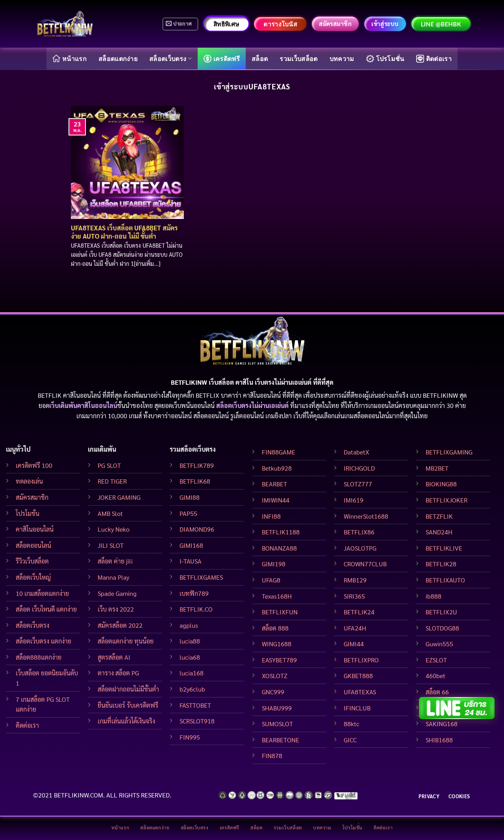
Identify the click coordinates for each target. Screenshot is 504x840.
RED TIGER (112, 481)
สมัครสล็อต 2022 (120, 625)
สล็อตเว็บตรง (170, 58)
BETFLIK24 (359, 612)
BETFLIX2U (441, 612)
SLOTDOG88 (442, 628)
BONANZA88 (279, 548)
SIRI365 (354, 596)
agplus (189, 625)
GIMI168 (191, 545)
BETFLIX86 (359, 532)
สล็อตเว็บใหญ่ (33, 577)
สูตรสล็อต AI (114, 657)
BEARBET (274, 484)
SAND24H (439, 532)
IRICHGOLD (359, 468)
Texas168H (277, 596)
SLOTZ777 (358, 484)
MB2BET (437, 468)
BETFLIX (208, 395)
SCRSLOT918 (197, 721)
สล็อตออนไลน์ (33, 545)
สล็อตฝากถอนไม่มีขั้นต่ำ (128, 689)
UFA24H (355, 628)
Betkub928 (277, 468)
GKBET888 (358, 676)
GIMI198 (274, 564)
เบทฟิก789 (194, 593)
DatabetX (357, 452)
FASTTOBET (195, 705)
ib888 (434, 596)
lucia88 (190, 641)
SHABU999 (277, 708)
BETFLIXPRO (361, 660)
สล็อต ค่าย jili (115, 561)
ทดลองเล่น (29, 481)
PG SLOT (109, 465)
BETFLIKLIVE (444, 548)
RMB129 (355, 580)
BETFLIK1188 (281, 532)
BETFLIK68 (195, 481)
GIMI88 (190, 497)
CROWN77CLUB (365, 564)
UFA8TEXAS (360, 692)
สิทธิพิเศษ (226, 24)
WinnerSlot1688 (366, 516)
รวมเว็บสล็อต (298, 58)
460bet (435, 676)
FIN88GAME (279, 452)
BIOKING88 (441, 484)
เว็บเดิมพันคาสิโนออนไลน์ (83, 405)
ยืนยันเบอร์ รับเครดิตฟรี (128, 705)
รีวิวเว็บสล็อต (32, 561)
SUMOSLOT (277, 724)
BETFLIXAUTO (445, 580)
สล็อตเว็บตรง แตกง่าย (44, 641)
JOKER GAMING (119, 497)
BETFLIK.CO (196, 609)
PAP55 (188, 513)
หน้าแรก (69, 58)
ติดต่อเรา (434, 59)
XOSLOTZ (275, 676)
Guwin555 (439, 644)
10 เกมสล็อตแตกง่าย (42, 593)
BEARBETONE (281, 740)
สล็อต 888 (275, 628)
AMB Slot (110, 513)
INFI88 (271, 516)
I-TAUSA (191, 561)
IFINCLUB (357, 708)
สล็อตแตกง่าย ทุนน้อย (126, 641)
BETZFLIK (439, 516)
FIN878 (272, 756)
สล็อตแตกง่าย (118, 58)
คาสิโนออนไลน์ (35, 529)
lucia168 (192, 673)
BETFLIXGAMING (449, 452)
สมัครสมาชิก (32, 497)
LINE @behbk (441, 24)
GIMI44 (354, 644)
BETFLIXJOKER (447, 500)
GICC (350, 740)
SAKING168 (442, 724)
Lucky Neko (114, 529)
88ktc (352, 724)
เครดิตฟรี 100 (34, 465)
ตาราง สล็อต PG (118, 673)
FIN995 (190, 737)
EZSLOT (436, 660)
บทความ (342, 58)
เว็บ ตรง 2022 (116, 609)
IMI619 (354, 500)
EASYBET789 (279, 660)
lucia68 (190, 657)
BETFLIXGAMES (201, 577)
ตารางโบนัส (280, 24)
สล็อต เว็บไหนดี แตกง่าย (46, 609)
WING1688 (277, 644)
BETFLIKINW (440, 395)
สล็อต (260, 58)
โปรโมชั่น (385, 59)
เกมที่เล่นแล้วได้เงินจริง (126, 721)
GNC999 (273, 692)
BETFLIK (50, 395)
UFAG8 (271, 580)
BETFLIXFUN (280, 612)
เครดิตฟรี (222, 59)
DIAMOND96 (197, 529)
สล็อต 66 (437, 692)
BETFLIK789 (197, 465)
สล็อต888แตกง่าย (39, 657)
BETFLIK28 (441, 564)
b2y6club (192, 689)
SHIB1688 (439, 740)
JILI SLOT (111, 545)
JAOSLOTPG (360, 548)
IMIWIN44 (276, 500)
